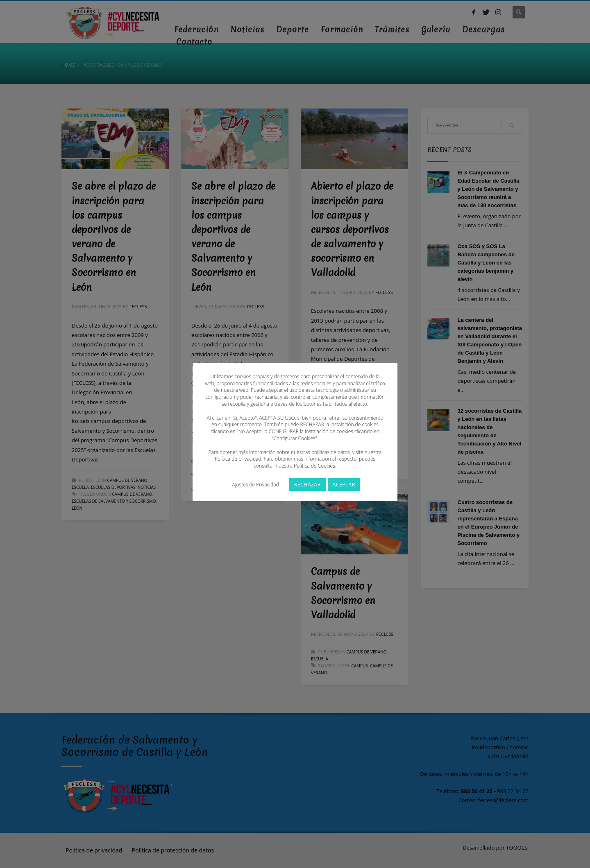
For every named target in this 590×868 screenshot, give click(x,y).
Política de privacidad (238, 459)
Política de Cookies (314, 466)
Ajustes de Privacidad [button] (256, 485)
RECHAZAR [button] (307, 484)
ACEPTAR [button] (344, 484)
